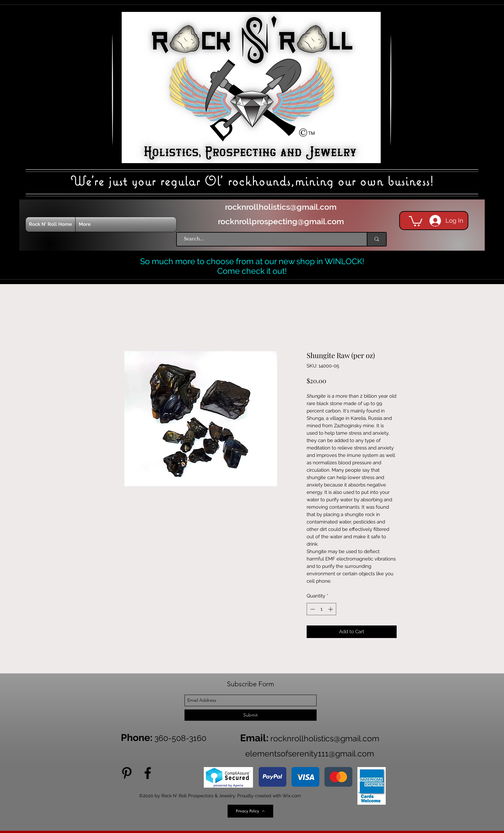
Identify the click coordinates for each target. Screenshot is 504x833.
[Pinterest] (127, 773)
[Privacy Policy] (250, 811)
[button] (416, 221)
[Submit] (251, 715)
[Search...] (269, 239)
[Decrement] (312, 609)
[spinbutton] (322, 609)
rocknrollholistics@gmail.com (281, 207)
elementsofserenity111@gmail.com (310, 754)
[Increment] (331, 609)
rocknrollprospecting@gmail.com (281, 221)
